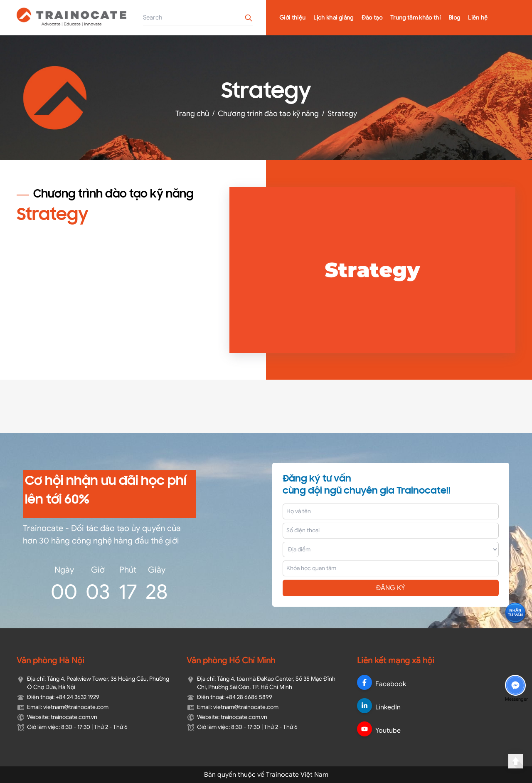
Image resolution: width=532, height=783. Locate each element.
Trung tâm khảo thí (415, 18)
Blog (454, 18)
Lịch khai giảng (333, 18)
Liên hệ (478, 18)
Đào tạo (372, 18)
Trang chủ (192, 114)
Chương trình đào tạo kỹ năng (268, 114)
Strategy (342, 114)
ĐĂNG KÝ (391, 588)
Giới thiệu (293, 18)
